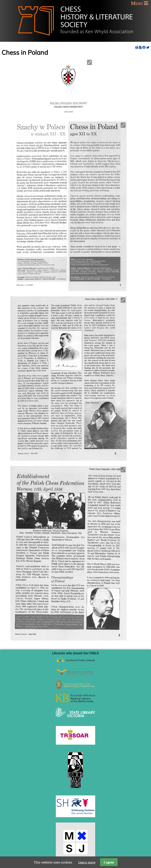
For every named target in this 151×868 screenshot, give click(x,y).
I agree (109, 862)
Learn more (87, 862)
